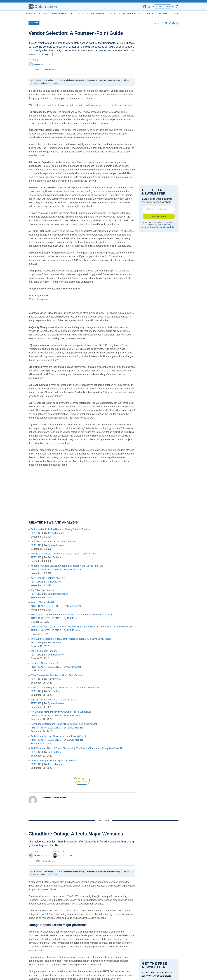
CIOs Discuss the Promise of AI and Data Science (57, 675)
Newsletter (163, 6)
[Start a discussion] (162, 23)
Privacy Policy (169, 227)
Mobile (123, 13)
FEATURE (36, 533)
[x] (149, 7)
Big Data (52, 13)
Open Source (140, 13)
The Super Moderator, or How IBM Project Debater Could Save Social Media (71, 639)
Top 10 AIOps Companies (44, 590)
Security (157, 13)
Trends (38, 13)
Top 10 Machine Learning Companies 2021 (53, 700)
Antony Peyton (62, 855)
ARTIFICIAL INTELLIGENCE (46, 570)
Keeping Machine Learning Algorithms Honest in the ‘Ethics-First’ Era (67, 566)
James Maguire (56, 533)
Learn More (53, 83)
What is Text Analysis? (42, 602)
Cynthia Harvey (56, 545)
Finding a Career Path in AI (45, 663)
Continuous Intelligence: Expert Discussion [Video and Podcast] (64, 724)
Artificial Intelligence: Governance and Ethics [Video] (58, 736)
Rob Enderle (54, 557)
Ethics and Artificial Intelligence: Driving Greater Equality (60, 529)
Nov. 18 (44, 914)
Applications (107, 13)
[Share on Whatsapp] (177, 23)
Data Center (68, 13)
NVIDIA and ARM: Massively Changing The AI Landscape (61, 712)
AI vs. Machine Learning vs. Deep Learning (53, 542)
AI (81, 13)
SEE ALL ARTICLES (82, 781)
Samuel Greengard (58, 594)
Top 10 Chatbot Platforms (44, 651)
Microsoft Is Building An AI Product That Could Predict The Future (65, 687)
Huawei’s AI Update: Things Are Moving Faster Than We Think (63, 554)
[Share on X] (170, 23)
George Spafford (39, 64)
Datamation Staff (40, 855)
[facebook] (145, 7)
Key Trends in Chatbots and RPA (48, 578)
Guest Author (74, 570)
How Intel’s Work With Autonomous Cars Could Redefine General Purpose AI (71, 615)
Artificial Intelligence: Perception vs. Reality (53, 760)
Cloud (91, 13)
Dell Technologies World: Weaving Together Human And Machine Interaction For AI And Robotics (82, 627)
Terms (158, 227)
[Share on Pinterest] (174, 23)
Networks (34, 23)
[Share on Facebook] (166, 23)
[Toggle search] (177, 6)
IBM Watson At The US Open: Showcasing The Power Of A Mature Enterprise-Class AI (76, 748)
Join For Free (159, 216)
